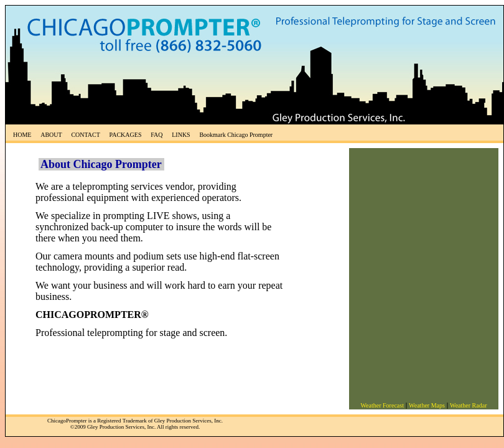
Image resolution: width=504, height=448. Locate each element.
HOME (22, 135)
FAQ (156, 135)
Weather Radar (468, 405)
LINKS (181, 135)
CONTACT (85, 135)
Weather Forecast (382, 405)
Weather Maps (427, 405)
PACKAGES (126, 135)
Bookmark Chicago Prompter (236, 135)
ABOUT (51, 135)
